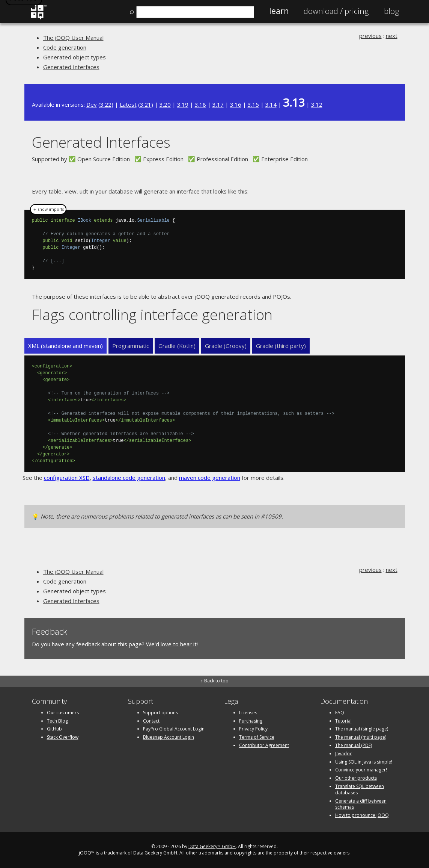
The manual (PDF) (354, 745)
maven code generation (210, 478)
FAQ (340, 713)
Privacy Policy (253, 729)
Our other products (356, 778)
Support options (160, 713)
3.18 (200, 104)
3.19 (183, 104)
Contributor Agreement (264, 745)
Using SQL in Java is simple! (364, 762)
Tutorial (343, 721)
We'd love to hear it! (172, 644)
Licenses (248, 713)
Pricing (336, 11)
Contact (151, 721)
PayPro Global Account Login (174, 729)
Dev (92, 104)
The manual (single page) (362, 729)
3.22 (106, 104)
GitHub (54, 729)
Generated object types (75, 57)
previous (370, 36)
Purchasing (251, 721)
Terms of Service (257, 737)
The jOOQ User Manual (73, 38)
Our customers (63, 713)
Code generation (65, 47)
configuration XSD (67, 478)
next (392, 36)
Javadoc (344, 754)
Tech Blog (57, 721)
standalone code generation (129, 478)
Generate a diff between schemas (361, 804)
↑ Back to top (215, 681)
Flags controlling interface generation (152, 314)
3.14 (271, 104)
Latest (128, 104)
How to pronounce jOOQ (362, 815)
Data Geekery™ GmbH (212, 846)
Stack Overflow (63, 737)
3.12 (317, 104)
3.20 (165, 104)
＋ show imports (48, 209)
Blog (392, 11)
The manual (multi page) (361, 737)
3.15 (253, 104)
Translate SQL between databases (360, 789)
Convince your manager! (361, 770)
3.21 (146, 104)
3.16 (236, 104)
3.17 (218, 104)
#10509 (271, 516)
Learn (279, 11)
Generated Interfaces (71, 67)
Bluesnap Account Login (169, 737)
